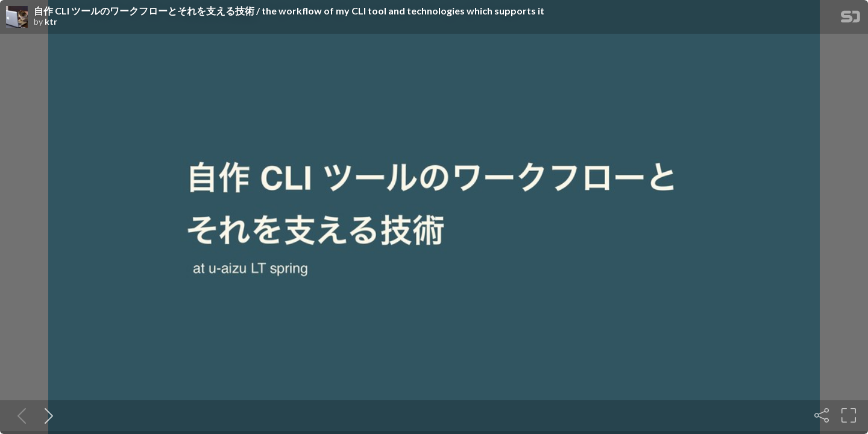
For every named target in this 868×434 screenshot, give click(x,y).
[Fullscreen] (849, 415)
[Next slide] (46, 415)
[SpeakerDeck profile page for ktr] (17, 17)
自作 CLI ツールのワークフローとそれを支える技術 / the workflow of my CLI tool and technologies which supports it (289, 11)
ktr (51, 22)
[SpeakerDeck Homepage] (851, 19)
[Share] (822, 415)
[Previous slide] (19, 415)
